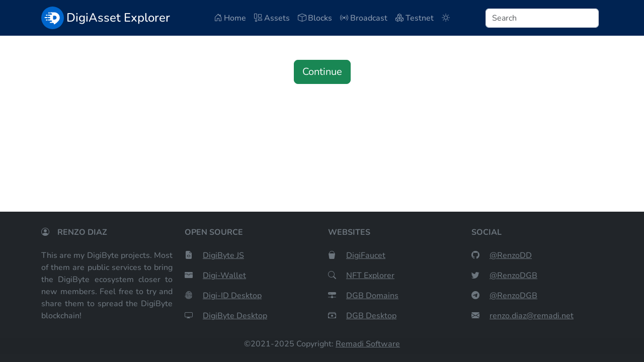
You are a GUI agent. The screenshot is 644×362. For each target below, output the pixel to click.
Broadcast (364, 18)
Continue (322, 72)
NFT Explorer (370, 276)
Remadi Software (368, 344)
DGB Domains (372, 296)
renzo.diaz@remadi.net (532, 316)
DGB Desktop (371, 316)
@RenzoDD (511, 255)
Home (230, 18)
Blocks (315, 18)
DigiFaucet (366, 255)
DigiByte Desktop (235, 316)
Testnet (415, 18)
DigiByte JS (223, 255)
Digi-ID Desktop (232, 296)
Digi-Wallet (224, 276)
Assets (272, 18)
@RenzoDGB (513, 276)
